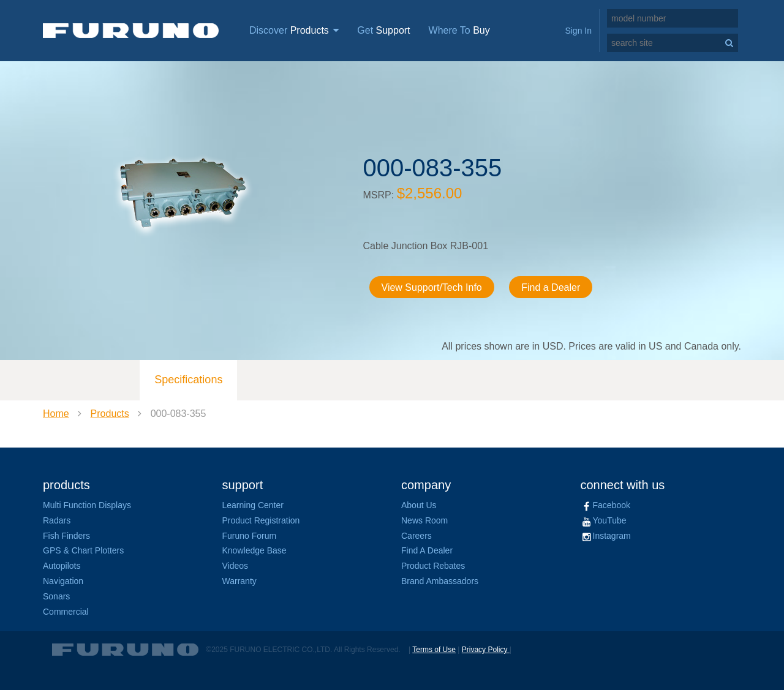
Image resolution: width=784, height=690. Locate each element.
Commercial (66, 612)
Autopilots (62, 566)
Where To (459, 30)
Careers (417, 536)
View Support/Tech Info (432, 287)
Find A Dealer (427, 550)
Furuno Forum (250, 536)
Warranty (239, 581)
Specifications (188, 380)
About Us (419, 505)
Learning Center (253, 505)
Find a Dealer (551, 287)
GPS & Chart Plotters (83, 550)
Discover (294, 30)
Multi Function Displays (87, 505)
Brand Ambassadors (440, 581)
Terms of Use (434, 650)
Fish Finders (66, 536)
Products (110, 414)
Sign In (578, 31)
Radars (57, 520)
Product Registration (261, 520)
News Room (424, 520)
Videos (236, 566)
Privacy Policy (486, 650)
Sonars (56, 596)
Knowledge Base (254, 550)
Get (383, 30)
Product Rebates (433, 566)
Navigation (63, 581)
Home (56, 414)
